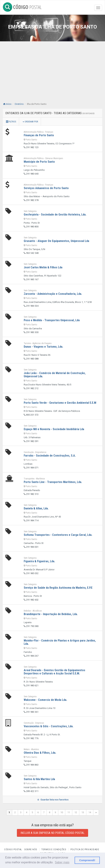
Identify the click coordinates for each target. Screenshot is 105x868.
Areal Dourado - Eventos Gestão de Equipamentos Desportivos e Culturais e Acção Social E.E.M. (54, 672)
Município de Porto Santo (39, 162)
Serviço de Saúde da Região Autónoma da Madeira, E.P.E (58, 588)
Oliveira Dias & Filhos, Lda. (40, 753)
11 (69, 812)
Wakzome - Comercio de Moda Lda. (45, 700)
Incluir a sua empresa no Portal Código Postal (52, 833)
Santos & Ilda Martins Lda (39, 779)
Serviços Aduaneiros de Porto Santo (46, 188)
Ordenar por (30, 122)
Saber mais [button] (62, 862)
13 (83, 812)
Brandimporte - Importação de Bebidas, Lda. (51, 614)
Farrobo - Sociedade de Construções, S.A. (50, 456)
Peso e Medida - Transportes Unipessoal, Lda (52, 320)
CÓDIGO (22, 6)
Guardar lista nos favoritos (52, 800)
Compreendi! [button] (87, 860)
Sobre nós (31, 849)
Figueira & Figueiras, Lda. (39, 561)
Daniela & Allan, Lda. (36, 508)
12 (76, 812)
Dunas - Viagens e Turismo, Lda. (43, 347)
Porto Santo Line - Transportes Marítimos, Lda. (53, 482)
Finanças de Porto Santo (39, 135)
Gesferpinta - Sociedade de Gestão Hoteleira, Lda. (55, 215)
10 (62, 812)
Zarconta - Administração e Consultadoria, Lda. (53, 294)
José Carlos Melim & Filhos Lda (43, 267)
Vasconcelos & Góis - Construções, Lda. (49, 726)
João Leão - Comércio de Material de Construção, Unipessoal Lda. (55, 375)
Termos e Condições (54, 849)
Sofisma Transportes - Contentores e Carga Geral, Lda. (58, 535)
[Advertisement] (52, 74)
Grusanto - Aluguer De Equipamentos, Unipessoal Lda (56, 241)
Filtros (11, 122)
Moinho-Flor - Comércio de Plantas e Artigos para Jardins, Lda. (60, 642)
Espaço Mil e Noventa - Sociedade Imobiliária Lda (54, 429)
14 (90, 812)
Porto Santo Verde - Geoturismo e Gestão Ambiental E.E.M (60, 403)
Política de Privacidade (85, 849)
